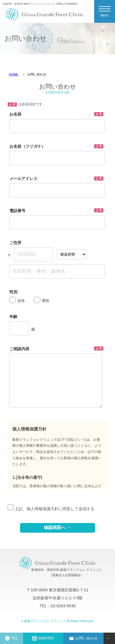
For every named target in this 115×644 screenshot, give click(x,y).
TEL (12, 638)
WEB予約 (43, 638)
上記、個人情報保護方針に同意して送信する (51, 509)
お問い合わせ (83, 638)
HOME (14, 74)
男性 (42, 301)
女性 (17, 301)
